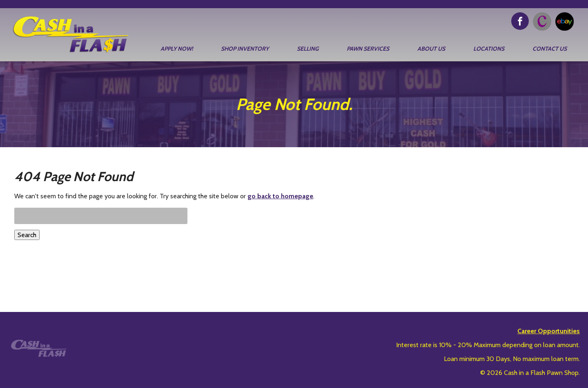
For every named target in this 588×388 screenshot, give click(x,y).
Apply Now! (177, 49)
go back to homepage (280, 196)
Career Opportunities (549, 331)
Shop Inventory (245, 49)
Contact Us (550, 49)
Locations (489, 49)
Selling (308, 49)
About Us (431, 49)
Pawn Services (368, 49)
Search (27, 235)
